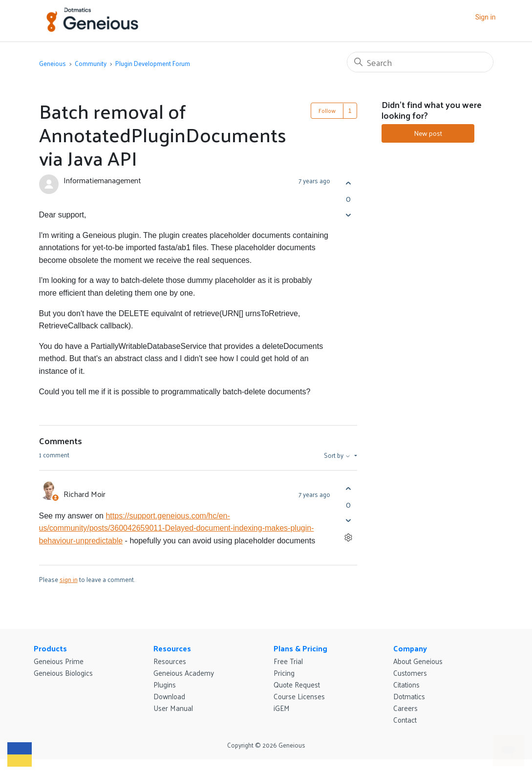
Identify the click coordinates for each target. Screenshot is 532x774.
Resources (172, 648)
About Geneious (418, 661)
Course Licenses (299, 696)
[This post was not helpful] (349, 215)
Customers (410, 673)
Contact (405, 720)
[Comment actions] (349, 538)
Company (410, 648)
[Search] (420, 62)
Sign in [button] (486, 17)
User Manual (173, 708)
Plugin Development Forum (153, 63)
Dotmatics (409, 696)
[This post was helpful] (349, 183)
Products (50, 648)
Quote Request (297, 684)
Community (91, 63)
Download (169, 696)
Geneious (53, 63)
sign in (69, 579)
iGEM (282, 708)
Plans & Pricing (300, 648)
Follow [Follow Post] (327, 110)
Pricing (284, 673)
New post (428, 133)
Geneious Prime (59, 661)
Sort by (338, 455)
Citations (406, 684)
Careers (405, 708)
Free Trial (288, 661)
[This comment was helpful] (349, 489)
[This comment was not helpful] (349, 521)
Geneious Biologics (63, 673)
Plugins (165, 684)
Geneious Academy (184, 673)
